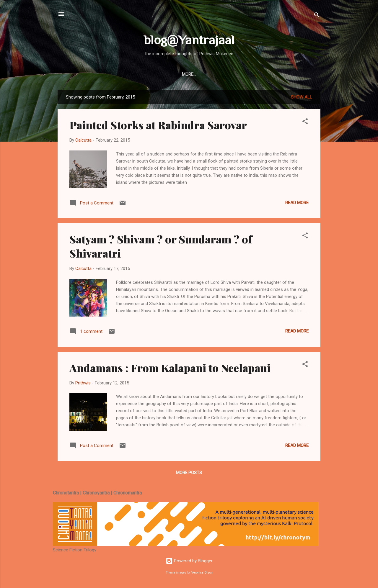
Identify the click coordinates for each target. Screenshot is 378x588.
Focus (249, 74)
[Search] (317, 16)
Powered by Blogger (189, 561)
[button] (305, 122)
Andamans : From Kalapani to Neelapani (170, 368)
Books (173, 74)
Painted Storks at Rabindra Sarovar (158, 125)
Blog (150, 74)
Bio (194, 74)
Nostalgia (220, 74)
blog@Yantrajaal (189, 40)
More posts (189, 473)
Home (128, 74)
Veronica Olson (202, 573)
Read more (297, 203)
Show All (302, 97)
